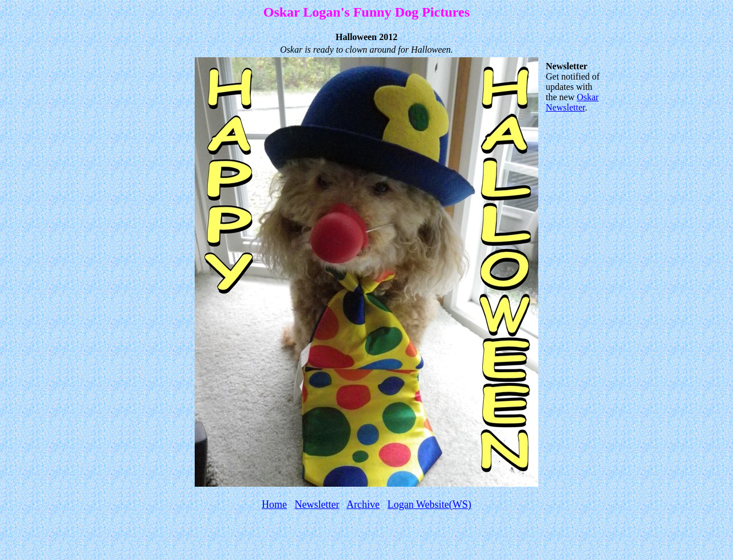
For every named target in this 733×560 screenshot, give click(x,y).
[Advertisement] (366, 538)
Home (274, 504)
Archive (363, 504)
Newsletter (317, 504)
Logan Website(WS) (429, 504)
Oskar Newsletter (572, 102)
